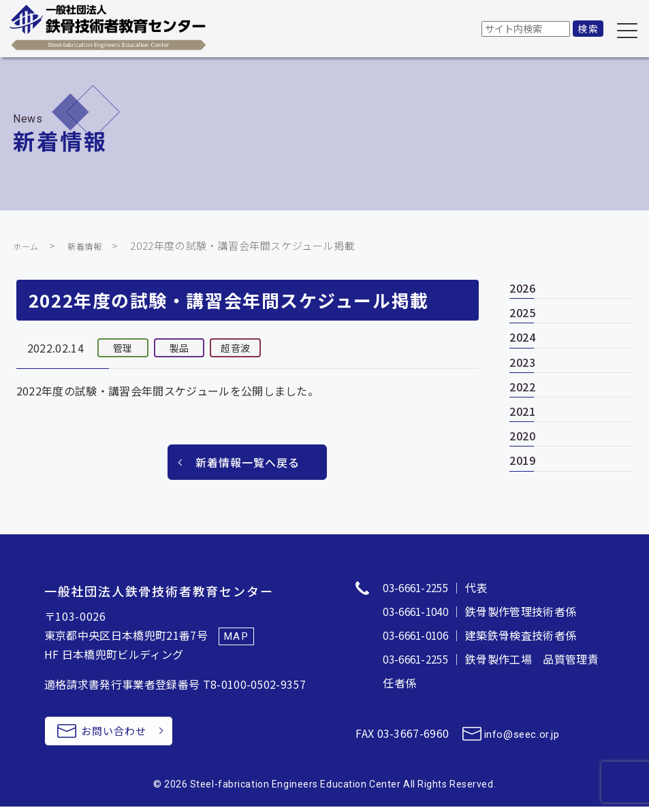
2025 (523, 312)
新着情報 (95, 245)
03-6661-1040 (419, 611)
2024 (523, 337)
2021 (523, 411)
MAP (237, 636)
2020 (523, 436)
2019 (523, 460)
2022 (523, 387)
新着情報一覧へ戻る (248, 462)
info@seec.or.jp (524, 731)
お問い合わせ (123, 734)
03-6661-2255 (419, 587)
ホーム (29, 245)
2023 (523, 362)
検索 (588, 29)
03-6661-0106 (419, 634)
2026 (523, 288)
